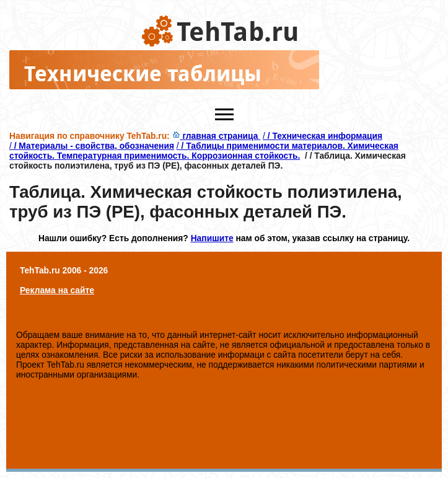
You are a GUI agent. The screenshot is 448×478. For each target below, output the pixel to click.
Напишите (212, 238)
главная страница (217, 136)
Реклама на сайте (57, 290)
